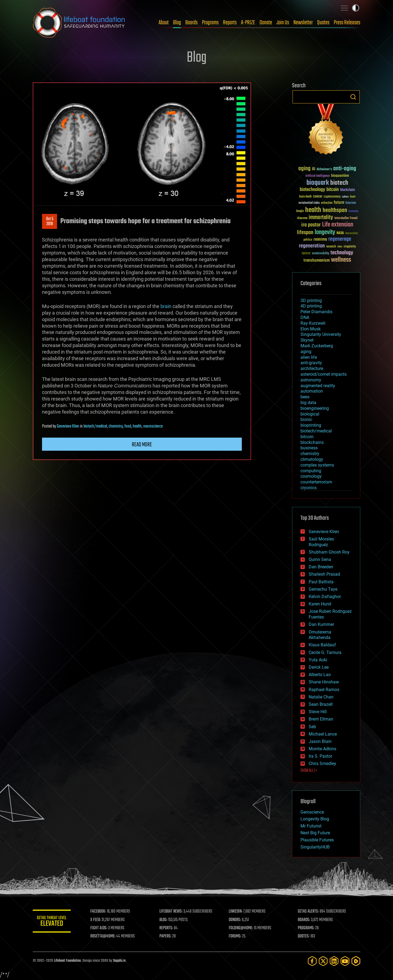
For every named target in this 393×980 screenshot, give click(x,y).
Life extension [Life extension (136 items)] (338, 225)
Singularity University (321, 334)
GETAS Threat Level (52, 922)
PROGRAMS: (306, 928)
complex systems (317, 465)
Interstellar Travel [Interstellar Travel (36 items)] (346, 218)
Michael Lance (323, 734)
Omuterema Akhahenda (320, 635)
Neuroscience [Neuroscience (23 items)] (352, 234)
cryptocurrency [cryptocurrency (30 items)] (332, 197)
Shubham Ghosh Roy (329, 552)
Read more (142, 445)
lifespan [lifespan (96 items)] (305, 233)
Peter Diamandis (316, 312)
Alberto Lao (320, 675)
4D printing (311, 306)
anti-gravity (311, 363)
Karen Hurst (320, 604)
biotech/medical (95, 426)
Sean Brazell (321, 704)
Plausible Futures (317, 840)
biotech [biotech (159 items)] (339, 183)
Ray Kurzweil (313, 323)
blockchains (312, 442)
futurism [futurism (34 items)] (351, 203)
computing (311, 471)
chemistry (116, 426)
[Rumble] (356, 961)
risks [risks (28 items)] (340, 247)
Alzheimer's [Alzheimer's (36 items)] (324, 170)
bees (305, 397)
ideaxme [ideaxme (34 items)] (302, 219)
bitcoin (307, 437)
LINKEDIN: (236, 912)
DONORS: (235, 920)
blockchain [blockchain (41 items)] (347, 190)
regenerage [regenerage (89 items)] (340, 239)
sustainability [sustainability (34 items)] (321, 254)
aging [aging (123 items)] (304, 169)
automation (312, 391)
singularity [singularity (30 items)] (350, 247)
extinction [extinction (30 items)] (327, 203)
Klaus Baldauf (322, 645)
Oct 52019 (50, 222)
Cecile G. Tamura (325, 652)
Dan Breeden (321, 567)
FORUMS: (235, 936)
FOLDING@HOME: (241, 928)
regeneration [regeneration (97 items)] (312, 246)
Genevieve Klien (68, 426)
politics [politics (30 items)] (308, 240)
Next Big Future (315, 833)
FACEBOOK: (98, 912)
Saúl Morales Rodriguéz (321, 542)
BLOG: (164, 920)
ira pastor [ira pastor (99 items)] (311, 225)
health (137, 426)
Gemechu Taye (323, 589)
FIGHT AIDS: (99, 928)
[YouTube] (345, 961)
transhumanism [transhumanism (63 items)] (317, 260)
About (164, 23)
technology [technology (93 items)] (342, 253)
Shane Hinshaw (324, 682)
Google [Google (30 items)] (300, 211)
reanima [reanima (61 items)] (320, 239)
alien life (309, 357)
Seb (312, 727)
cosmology (311, 476)
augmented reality (318, 386)
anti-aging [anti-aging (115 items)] (345, 169)
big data (308, 403)
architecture (312, 368)
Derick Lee (319, 667)
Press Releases (347, 23)
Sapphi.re (119, 961)
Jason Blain (320, 741)
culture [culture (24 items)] (345, 197)
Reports (230, 23)
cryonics (309, 488)
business (309, 448)
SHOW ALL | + (309, 771)
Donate (266, 23)
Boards (191, 23)
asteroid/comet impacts (324, 374)
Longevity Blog (315, 819)
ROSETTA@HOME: (103, 936)
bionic (306, 419)
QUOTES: (304, 936)
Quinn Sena (320, 559)
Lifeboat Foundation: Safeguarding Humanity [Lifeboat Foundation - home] (79, 23)
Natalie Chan (321, 697)
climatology (312, 459)
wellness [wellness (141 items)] (341, 260)
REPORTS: (166, 928)
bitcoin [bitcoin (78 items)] (333, 190)
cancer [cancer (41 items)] (318, 197)
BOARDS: (304, 920)
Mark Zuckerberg (317, 346)
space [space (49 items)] (306, 253)
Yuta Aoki (318, 660)
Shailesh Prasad (324, 574)
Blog (177, 23)
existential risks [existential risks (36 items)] (309, 203)
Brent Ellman (321, 719)
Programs (210, 23)
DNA (305, 317)
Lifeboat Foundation (67, 961)
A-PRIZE (248, 23)
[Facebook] (312, 961)
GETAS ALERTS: (309, 912)
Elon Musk (311, 329)
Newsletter (303, 23)
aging (306, 352)
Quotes (323, 23)
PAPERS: (166, 936)
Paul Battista (321, 582)
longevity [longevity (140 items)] (325, 232)
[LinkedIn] (334, 961)
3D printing (311, 301)
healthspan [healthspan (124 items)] (335, 210)
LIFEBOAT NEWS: (171, 912)
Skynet (307, 340)
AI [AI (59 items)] (314, 169)
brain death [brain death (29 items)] (305, 197)
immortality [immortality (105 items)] (321, 217)
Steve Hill (318, 712)
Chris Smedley (322, 764)
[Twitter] (323, 961)
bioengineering (315, 408)
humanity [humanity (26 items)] (354, 211)
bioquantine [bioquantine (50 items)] (340, 176)
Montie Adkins (322, 749)
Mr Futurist (311, 826)
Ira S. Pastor (320, 756)
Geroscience (312, 812)
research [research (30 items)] (331, 247)
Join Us (283, 23)
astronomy (311, 380)
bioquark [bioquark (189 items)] (318, 183)
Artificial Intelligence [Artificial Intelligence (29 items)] (318, 176)
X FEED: (96, 920)
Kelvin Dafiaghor (325, 597)
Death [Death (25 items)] (353, 197)
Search (353, 97)
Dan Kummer (321, 624)
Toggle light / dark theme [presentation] (356, 8)
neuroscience (153, 426)
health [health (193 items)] (313, 210)
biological (310, 414)
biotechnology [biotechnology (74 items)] (312, 190)
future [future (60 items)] (339, 203)
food (128, 426)
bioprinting (311, 425)
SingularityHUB (315, 847)
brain (166, 306)
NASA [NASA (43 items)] (340, 233)
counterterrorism (316, 482)
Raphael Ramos (324, 690)
